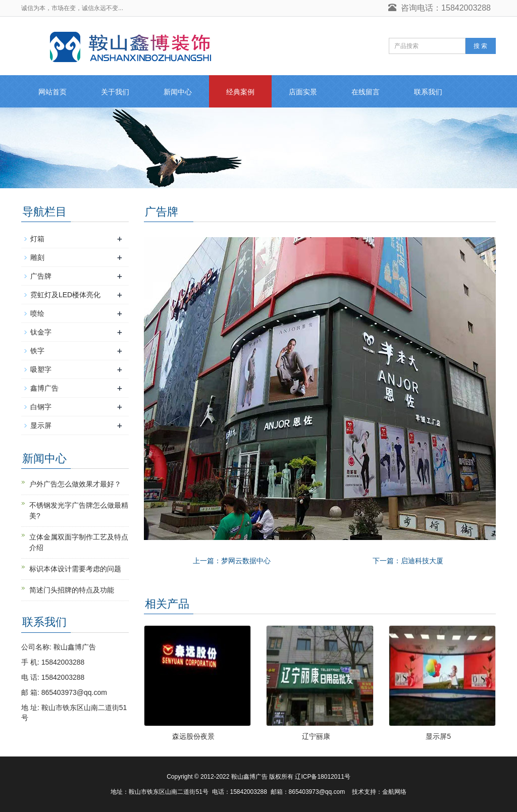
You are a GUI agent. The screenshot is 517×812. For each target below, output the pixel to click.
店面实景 (303, 92)
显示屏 (41, 425)
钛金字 (41, 332)
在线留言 (366, 92)
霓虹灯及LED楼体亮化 (65, 295)
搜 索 (480, 46)
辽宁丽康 (316, 736)
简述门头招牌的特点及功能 (72, 590)
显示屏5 (438, 736)
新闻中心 (178, 92)
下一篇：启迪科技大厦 (408, 561)
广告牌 (41, 276)
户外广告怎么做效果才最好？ (75, 484)
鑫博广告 (44, 388)
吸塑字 (41, 369)
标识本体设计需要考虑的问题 (75, 569)
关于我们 (115, 92)
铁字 (37, 351)
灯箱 (37, 239)
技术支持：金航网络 (379, 792)
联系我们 (428, 92)
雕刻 (37, 257)
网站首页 (53, 92)
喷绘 (37, 313)
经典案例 (240, 92)
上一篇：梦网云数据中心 (232, 561)
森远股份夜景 (193, 736)
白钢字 (41, 407)
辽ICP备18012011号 (322, 777)
